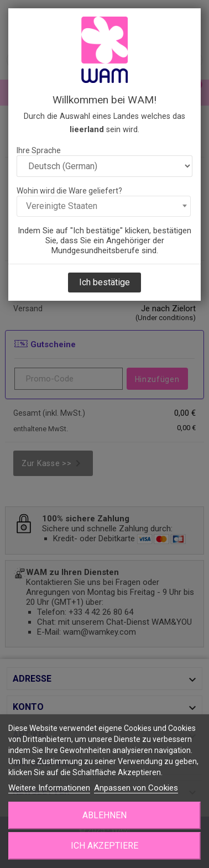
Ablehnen (104, 815)
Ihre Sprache (39, 150)
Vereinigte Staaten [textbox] (62, 206)
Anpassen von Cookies (136, 788)
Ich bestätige (104, 282)
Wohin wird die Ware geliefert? (69, 191)
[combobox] (104, 206)
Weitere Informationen (49, 788)
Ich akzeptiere (104, 846)
